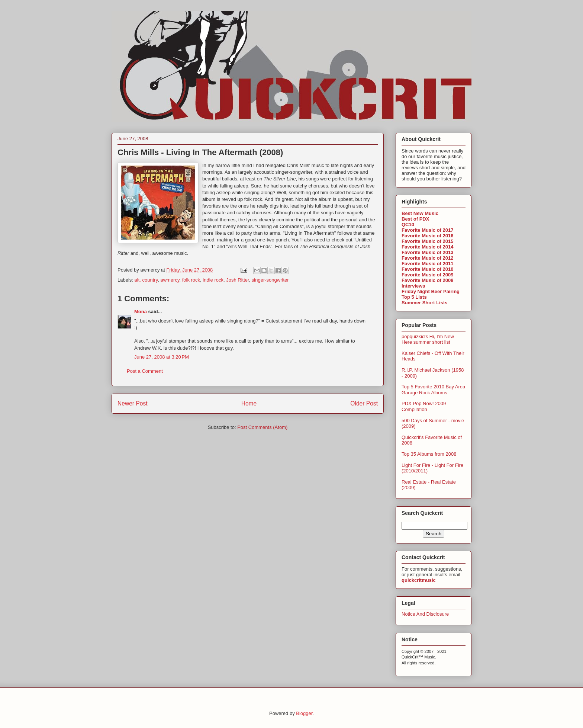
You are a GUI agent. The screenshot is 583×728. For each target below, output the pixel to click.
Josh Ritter (237, 280)
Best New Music (420, 213)
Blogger (304, 713)
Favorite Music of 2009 (427, 275)
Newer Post (133, 403)
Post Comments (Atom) (262, 427)
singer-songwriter (270, 280)
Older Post (364, 403)
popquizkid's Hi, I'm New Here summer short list (428, 339)
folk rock (191, 280)
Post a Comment (145, 371)
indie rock (213, 280)
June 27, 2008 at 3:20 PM (162, 357)
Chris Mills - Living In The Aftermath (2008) (200, 152)
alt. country (146, 280)
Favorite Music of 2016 (427, 236)
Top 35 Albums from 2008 (429, 454)
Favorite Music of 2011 (427, 264)
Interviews (413, 286)
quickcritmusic (419, 580)
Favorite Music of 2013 (427, 252)
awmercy (170, 280)
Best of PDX (415, 219)
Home (249, 403)
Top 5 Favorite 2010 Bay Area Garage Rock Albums (433, 390)
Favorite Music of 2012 (427, 258)
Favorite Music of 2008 (427, 280)
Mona (141, 312)
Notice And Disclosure (425, 614)
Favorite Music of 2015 (427, 241)
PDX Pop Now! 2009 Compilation (424, 406)
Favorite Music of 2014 (427, 247)
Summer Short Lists (425, 303)
